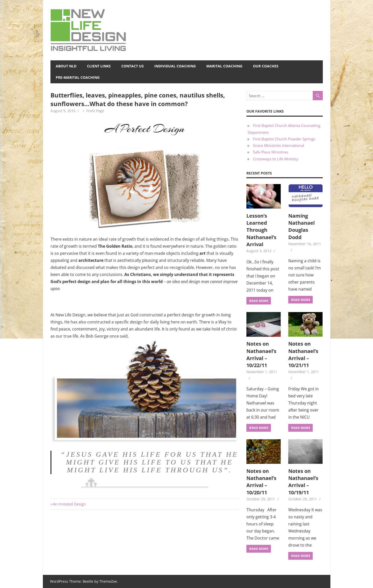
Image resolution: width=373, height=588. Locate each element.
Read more (259, 301)
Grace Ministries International (279, 145)
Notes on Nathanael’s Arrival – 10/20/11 (261, 482)
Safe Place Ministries (271, 152)
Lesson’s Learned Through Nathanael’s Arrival (261, 230)
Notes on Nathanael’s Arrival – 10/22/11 (261, 354)
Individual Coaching (175, 66)
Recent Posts (259, 173)
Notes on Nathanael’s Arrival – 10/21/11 (303, 354)
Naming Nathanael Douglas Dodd (302, 226)
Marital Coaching (224, 66)
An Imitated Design (69, 504)
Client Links (99, 66)
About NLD (66, 66)
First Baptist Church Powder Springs (284, 139)
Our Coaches (266, 66)
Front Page (95, 111)
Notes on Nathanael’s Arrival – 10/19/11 (303, 482)
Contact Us (133, 66)
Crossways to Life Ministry (276, 159)
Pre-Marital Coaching (78, 77)
